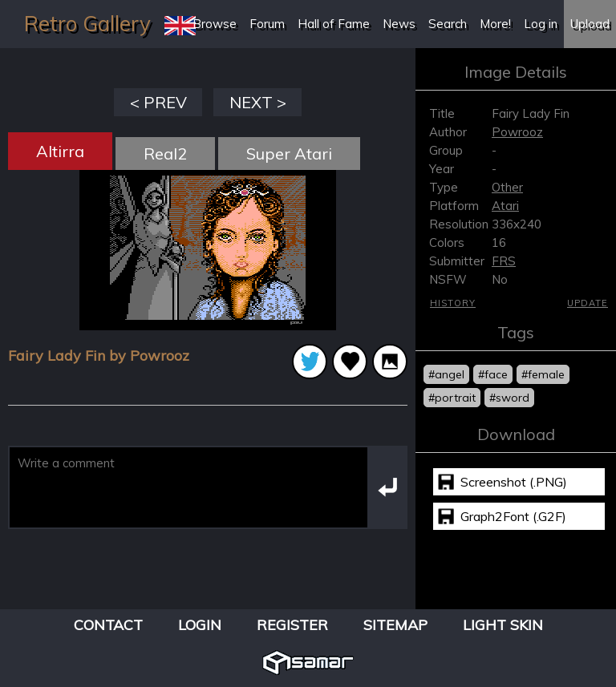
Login (200, 625)
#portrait (452, 398)
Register (292, 625)
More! (495, 24)
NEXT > (258, 102)
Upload (590, 24)
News (399, 24)
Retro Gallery (87, 24)
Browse (215, 24)
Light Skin (503, 625)
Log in (541, 24)
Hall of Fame (334, 24)
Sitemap (395, 625)
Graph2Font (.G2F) (513, 516)
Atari (505, 206)
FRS (504, 261)
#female (543, 374)
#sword (509, 398)
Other (507, 187)
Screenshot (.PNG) (514, 482)
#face (493, 374)
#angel (446, 374)
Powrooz (517, 132)
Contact (108, 625)
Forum (267, 24)
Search (448, 24)
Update (588, 303)
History (453, 303)
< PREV (158, 102)
